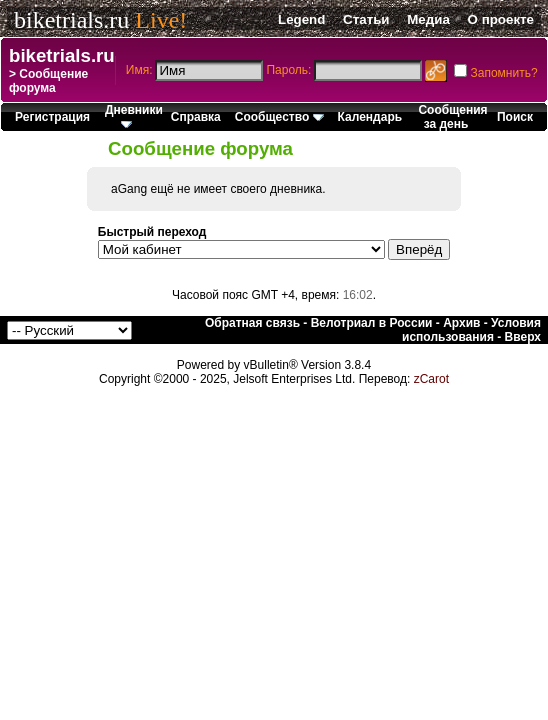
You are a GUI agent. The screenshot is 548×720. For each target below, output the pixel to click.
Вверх (523, 337)
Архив (461, 323)
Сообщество (279, 117)
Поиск (515, 117)
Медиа (428, 19)
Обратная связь (252, 323)
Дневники (134, 115)
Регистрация (52, 117)
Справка (196, 117)
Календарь (370, 117)
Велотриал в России (372, 323)
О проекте (501, 19)
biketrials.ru (71, 20)
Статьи (366, 19)
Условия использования (471, 330)
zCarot (431, 379)
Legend (301, 19)
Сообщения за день (452, 117)
